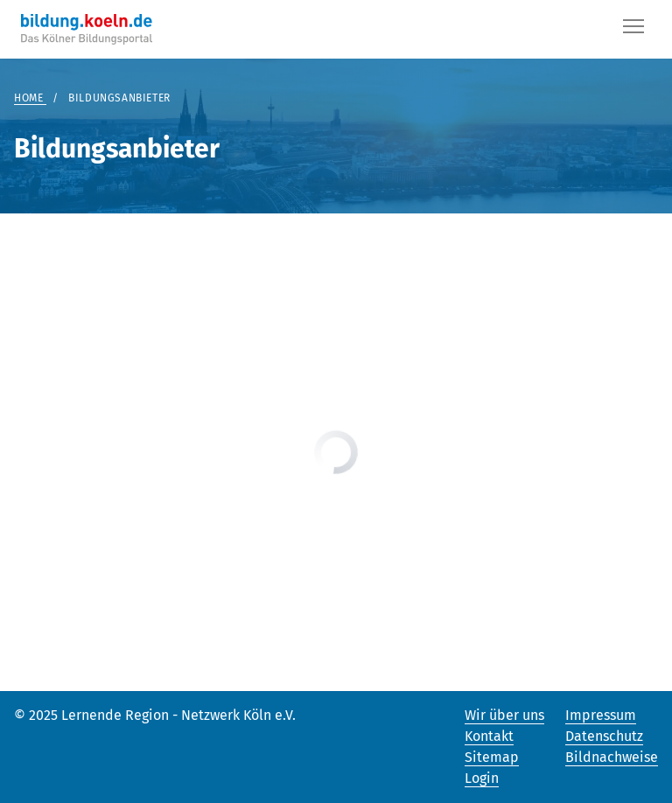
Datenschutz (604, 736)
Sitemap (492, 757)
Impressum (601, 715)
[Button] (633, 30)
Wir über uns (504, 715)
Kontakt (489, 736)
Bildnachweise (612, 757)
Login (482, 778)
